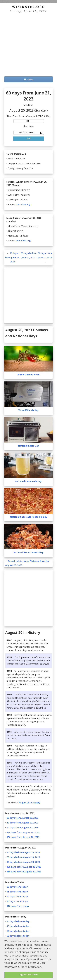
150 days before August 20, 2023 (24, 872)
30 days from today (17, 887)
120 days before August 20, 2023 (24, 867)
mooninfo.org (23, 241)
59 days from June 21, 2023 (12, 258)
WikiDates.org (29, 7)
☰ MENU (28, 79)
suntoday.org (23, 205)
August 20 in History (29, 803)
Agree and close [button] (29, 975)
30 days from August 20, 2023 (22, 818)
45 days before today (18, 927)
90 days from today (17, 902)
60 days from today (17, 897)
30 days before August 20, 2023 (23, 853)
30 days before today (18, 922)
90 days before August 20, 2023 (23, 863)
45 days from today (17, 892)
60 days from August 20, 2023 (22, 823)
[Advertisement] (28, 44)
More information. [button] (31, 967)
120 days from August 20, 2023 (23, 833)
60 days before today (18, 932)
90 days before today (18, 936)
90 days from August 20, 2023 (22, 828)
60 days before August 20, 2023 (23, 858)
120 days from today (18, 907)
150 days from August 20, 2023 (23, 838)
